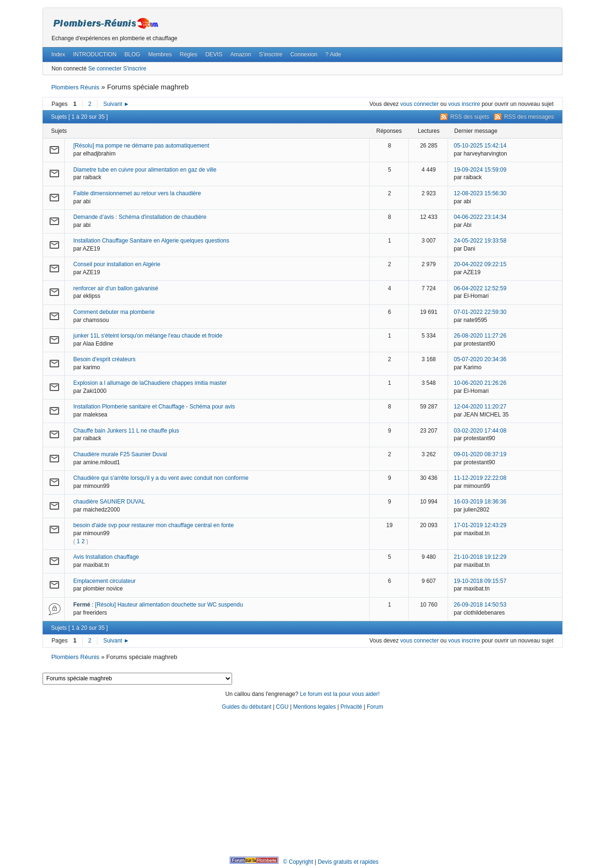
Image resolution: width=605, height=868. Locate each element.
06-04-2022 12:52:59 (480, 288)
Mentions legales (314, 707)
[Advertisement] (302, 784)
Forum (375, 707)
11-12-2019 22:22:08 (480, 478)
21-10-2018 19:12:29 (480, 557)
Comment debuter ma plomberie (114, 312)
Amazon (241, 54)
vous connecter (419, 104)
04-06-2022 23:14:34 (480, 217)
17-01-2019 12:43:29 (480, 525)
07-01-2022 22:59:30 (480, 312)
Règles (188, 54)
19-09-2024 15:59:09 (480, 170)
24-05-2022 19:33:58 (480, 241)
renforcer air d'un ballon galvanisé (116, 288)
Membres (160, 54)
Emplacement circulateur (104, 581)
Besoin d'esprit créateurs (104, 359)
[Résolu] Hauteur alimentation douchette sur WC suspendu (169, 605)
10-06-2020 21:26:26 (480, 383)
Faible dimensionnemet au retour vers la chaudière (137, 193)
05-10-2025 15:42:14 (480, 146)
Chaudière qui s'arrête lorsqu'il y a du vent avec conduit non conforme (161, 478)
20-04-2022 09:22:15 (480, 264)
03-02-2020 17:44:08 (480, 431)
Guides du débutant (246, 707)
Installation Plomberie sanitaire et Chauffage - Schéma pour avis (154, 407)
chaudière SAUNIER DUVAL (109, 502)
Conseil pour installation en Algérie (117, 264)
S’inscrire (271, 54)
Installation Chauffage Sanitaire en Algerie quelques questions (151, 241)
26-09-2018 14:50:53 (480, 605)
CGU (282, 707)
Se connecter (105, 69)
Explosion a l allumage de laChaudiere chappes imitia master (150, 383)
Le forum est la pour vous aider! (340, 694)
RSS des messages (529, 117)
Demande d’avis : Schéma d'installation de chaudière (140, 217)
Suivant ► (116, 104)
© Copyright (298, 862)
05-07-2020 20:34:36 (480, 359)
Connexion (304, 54)
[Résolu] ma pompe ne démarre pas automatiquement (141, 146)
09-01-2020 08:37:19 (480, 454)
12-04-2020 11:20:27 (480, 407)
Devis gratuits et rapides (348, 862)
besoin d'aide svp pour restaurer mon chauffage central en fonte (154, 525)
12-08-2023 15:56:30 (480, 193)
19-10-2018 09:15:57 (480, 581)
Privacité (351, 707)
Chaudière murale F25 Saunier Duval (120, 454)
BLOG (132, 54)
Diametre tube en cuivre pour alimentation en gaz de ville (145, 170)
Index (58, 54)
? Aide (333, 54)
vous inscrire (464, 104)
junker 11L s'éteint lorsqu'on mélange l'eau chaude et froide (148, 336)
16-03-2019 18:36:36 (480, 502)
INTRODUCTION (95, 54)
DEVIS (214, 54)
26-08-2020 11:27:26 (480, 336)
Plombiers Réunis (75, 87)
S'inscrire (134, 69)
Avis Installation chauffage (106, 557)
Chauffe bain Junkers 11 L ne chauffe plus (126, 431)
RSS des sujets (470, 117)
